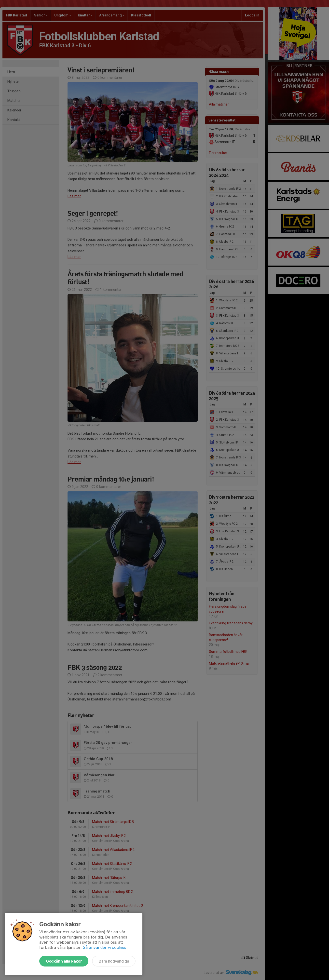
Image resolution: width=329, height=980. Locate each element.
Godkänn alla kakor (64, 961)
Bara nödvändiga (114, 961)
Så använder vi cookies (104, 947)
